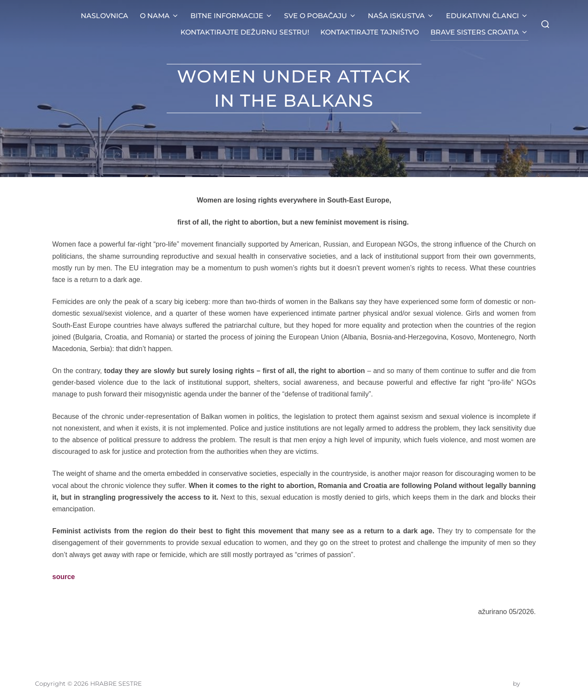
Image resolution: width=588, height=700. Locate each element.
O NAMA (160, 16)
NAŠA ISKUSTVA (401, 16)
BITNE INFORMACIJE (232, 16)
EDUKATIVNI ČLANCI (487, 16)
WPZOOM (537, 684)
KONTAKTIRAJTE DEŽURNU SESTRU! (245, 32)
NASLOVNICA (104, 16)
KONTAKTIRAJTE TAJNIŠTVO (370, 32)
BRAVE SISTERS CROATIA (479, 32)
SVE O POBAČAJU (320, 16)
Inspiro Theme (490, 684)
